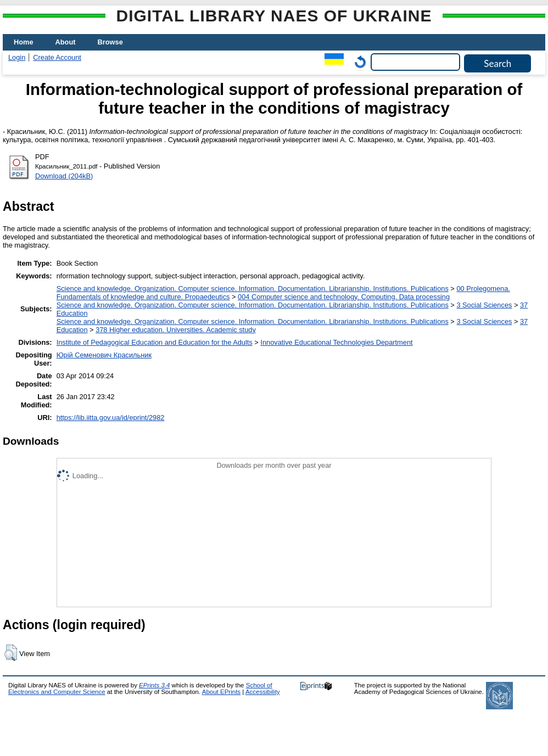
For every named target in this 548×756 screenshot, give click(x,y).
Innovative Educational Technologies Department (336, 342)
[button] (11, 653)
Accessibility (263, 692)
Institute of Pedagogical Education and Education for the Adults (155, 342)
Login (17, 57)
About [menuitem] (66, 42)
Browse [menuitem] (110, 42)
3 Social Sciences (484, 305)
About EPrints (221, 692)
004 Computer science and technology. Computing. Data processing (344, 297)
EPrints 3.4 (154, 685)
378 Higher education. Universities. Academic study (176, 330)
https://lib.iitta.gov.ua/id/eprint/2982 (111, 418)
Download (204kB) (64, 176)
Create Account (57, 57)
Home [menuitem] (24, 42)
